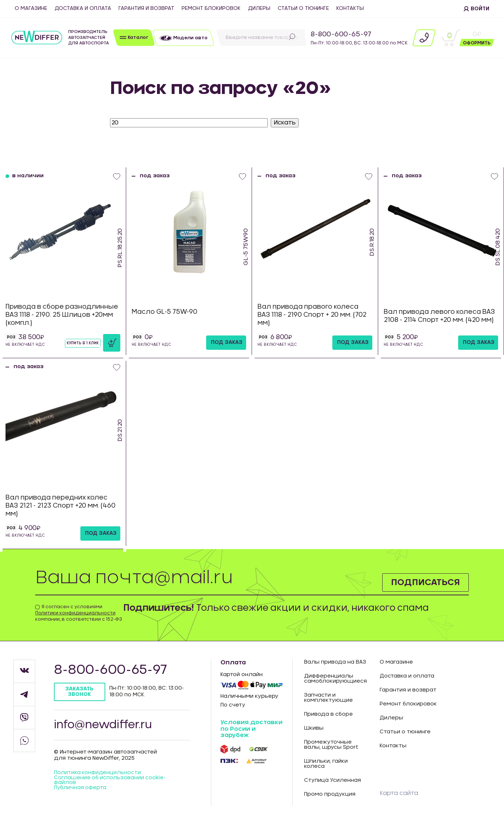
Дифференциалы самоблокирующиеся (335, 679)
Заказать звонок (80, 692)
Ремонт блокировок (211, 8)
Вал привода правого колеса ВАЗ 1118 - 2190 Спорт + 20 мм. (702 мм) (312, 315)
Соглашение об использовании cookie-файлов (110, 781)
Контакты (350, 8)
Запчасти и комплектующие (328, 698)
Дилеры (259, 8)
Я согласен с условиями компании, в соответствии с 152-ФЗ (79, 613)
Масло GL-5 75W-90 (165, 312)
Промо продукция (330, 794)
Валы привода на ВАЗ (335, 662)
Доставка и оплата (83, 8)
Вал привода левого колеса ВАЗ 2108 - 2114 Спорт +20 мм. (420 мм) (439, 316)
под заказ (227, 342)
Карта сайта (399, 793)
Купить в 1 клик (83, 343)
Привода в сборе (328, 714)
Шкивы (314, 728)
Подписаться (425, 582)
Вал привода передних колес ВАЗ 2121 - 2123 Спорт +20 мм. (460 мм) (61, 506)
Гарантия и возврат (146, 8)
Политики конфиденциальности (75, 613)
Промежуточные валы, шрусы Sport (331, 745)
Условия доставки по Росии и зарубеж (251, 729)
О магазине (31, 8)
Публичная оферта (81, 789)
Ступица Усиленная (333, 780)
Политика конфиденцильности (98, 774)
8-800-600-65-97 (341, 35)
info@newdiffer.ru (104, 725)
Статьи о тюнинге (303, 8)
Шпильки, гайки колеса (326, 764)
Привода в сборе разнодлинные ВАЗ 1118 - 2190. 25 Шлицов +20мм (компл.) (62, 315)
